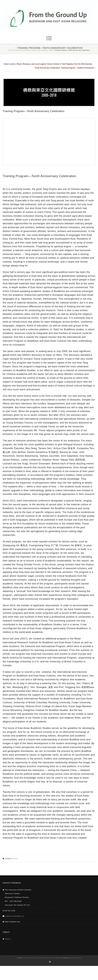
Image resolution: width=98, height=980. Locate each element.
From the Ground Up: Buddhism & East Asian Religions (28, 50)
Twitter (50, 962)
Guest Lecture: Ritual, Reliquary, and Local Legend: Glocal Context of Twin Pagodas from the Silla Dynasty (48, 64)
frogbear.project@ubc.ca (15, 916)
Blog (51, 50)
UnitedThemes (76, 958)
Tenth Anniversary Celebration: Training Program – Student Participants (64, 68)
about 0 (8, 939)
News (16, 859)
